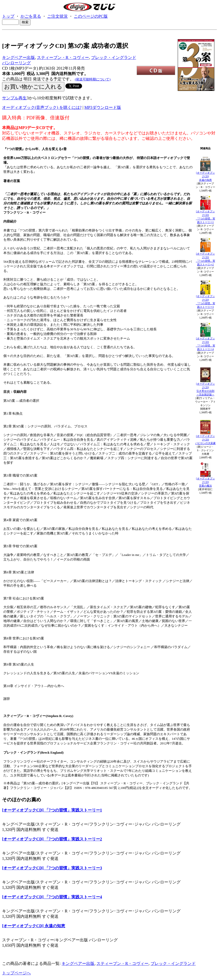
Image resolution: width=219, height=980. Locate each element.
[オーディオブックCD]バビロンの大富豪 (205, 440)
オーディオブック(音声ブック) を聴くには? (42, 107)
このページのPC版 (91, 16)
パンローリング (16, 63)
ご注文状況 (57, 16)
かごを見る (31, 16)
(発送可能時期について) (93, 79)
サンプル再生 (14, 98)
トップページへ (16, 973)
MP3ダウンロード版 (103, 107)
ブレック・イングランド (114, 57)
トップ (8, 16)
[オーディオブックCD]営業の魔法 (205, 482)
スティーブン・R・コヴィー (63, 57)
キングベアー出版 (18, 57)
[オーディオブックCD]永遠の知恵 (205, 176)
